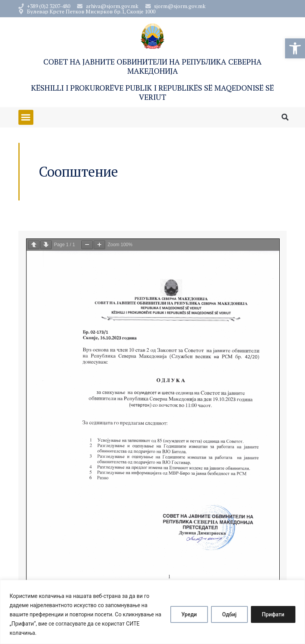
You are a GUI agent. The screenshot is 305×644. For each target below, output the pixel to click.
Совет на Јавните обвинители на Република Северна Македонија (152, 66)
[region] (152, 612)
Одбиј (229, 614)
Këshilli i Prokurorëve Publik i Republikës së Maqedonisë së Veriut (152, 92)
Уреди (189, 614)
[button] (295, 48)
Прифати (273, 614)
